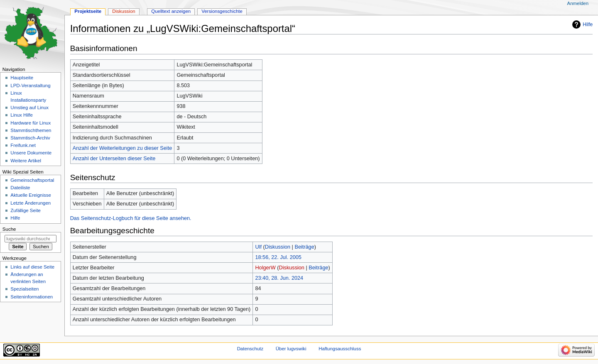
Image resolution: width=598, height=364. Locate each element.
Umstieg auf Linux (29, 107)
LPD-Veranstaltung (30, 86)
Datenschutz (250, 349)
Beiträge (304, 247)
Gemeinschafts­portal (32, 180)
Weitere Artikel (26, 161)
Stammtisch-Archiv (30, 138)
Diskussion (278, 247)
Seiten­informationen (32, 297)
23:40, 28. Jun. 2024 (279, 278)
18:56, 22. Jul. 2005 (278, 257)
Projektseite (88, 11)
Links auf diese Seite (32, 267)
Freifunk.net (23, 145)
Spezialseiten (25, 289)
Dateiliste (20, 188)
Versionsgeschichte (222, 11)
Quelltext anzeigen (171, 11)
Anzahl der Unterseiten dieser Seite (114, 159)
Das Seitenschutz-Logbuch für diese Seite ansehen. (131, 218)
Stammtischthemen (31, 130)
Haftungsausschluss (340, 349)
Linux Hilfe (21, 115)
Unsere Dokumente (31, 153)
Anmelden (578, 3)
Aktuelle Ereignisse (31, 195)
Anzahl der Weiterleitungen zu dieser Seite (123, 148)
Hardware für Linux (31, 123)
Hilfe (588, 24)
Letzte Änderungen (31, 203)
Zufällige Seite (26, 210)
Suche (9, 229)
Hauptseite (22, 78)
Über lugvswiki (291, 349)
